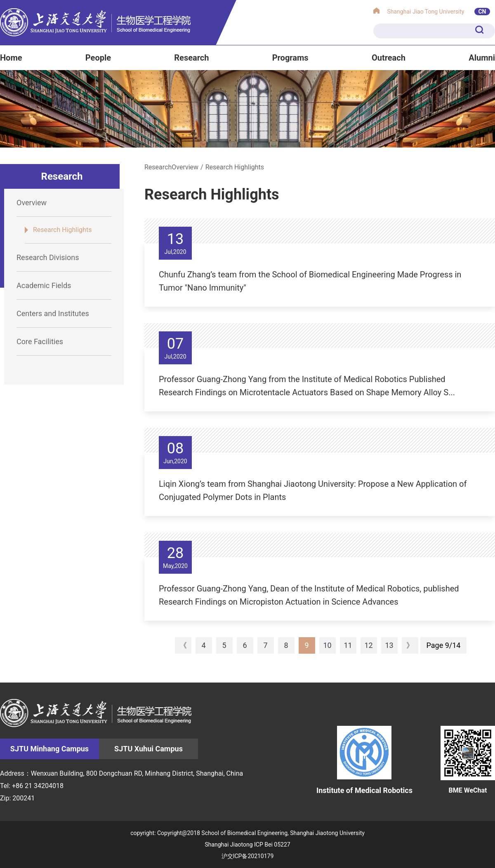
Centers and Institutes (53, 313)
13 (389, 645)
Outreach (389, 58)
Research (191, 58)
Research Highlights (62, 230)
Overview (32, 203)
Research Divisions (48, 257)
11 (348, 645)
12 (368, 645)
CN (482, 12)
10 (327, 645)
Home (11, 58)
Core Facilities (40, 341)
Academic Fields (44, 285)
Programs (290, 58)
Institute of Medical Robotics (364, 760)
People (98, 58)
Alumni (482, 58)
